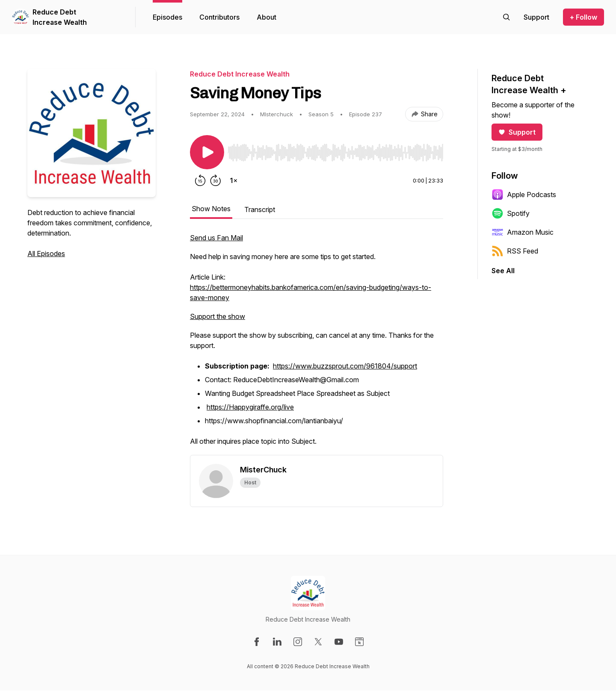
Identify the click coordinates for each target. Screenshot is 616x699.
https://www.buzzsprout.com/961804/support (345, 366)
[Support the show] (536, 17)
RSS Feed (515, 251)
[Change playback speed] (234, 180)
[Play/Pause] (207, 152)
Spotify (511, 213)
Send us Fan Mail (216, 238)
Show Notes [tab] (211, 209)
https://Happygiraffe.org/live (250, 407)
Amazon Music (523, 232)
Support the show (218, 316)
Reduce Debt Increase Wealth (60, 17)
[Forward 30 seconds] (216, 180)
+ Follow (583, 17)
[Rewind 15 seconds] (200, 180)
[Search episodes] (506, 17)
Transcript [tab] (260, 209)
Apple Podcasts (524, 195)
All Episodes (46, 254)
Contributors (219, 17)
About (267, 17)
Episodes (167, 17)
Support (517, 132)
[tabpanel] (317, 344)
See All (503, 271)
